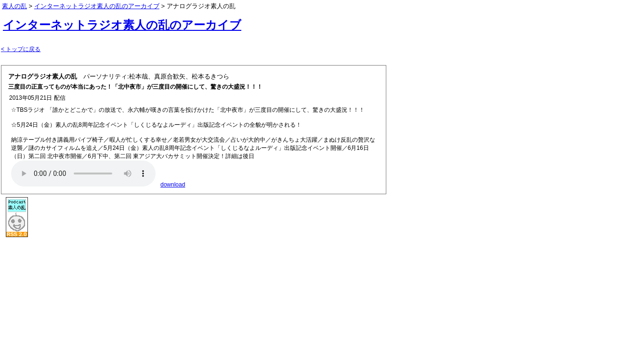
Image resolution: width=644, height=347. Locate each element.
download (173, 185)
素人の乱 (14, 6)
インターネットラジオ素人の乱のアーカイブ (122, 25)
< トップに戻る (21, 49)
